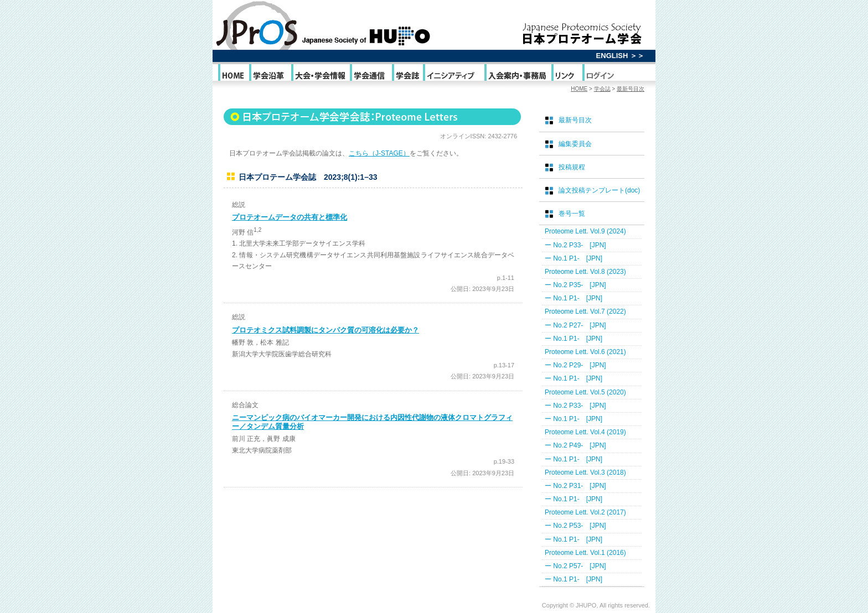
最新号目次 (631, 89)
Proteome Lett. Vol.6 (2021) (585, 352)
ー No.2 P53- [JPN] (575, 526)
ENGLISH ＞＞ (620, 56)
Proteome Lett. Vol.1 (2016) (585, 553)
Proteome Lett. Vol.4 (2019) (585, 432)
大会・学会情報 (320, 75)
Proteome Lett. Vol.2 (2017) (585, 512)
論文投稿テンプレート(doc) (599, 190)
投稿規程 (572, 167)
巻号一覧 (572, 214)
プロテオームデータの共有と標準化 (290, 217)
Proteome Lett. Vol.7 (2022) (585, 311)
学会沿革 (269, 75)
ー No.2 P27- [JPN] (575, 325)
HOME (233, 75)
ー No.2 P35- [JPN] (575, 285)
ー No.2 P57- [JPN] (575, 566)
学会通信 (370, 75)
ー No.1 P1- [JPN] (573, 258)
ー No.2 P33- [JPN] (575, 245)
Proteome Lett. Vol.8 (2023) (585, 272)
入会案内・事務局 (517, 75)
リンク (566, 75)
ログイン (600, 75)
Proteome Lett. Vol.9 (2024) (585, 231)
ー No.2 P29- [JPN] (575, 365)
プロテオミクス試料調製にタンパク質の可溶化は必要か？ (325, 330)
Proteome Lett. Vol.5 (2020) (585, 392)
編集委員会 (575, 144)
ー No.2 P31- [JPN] (575, 486)
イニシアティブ (453, 75)
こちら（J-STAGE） (379, 153)
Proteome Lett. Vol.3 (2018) (585, 472)
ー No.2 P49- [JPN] (575, 445)
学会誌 (407, 75)
